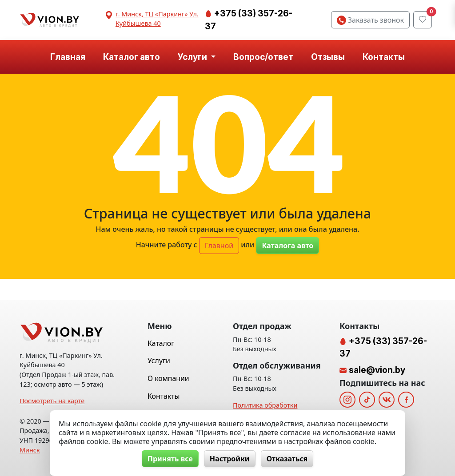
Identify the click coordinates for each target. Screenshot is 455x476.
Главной (219, 246)
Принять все (170, 459)
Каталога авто (287, 246)
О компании (168, 378)
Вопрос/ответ (263, 57)
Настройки (230, 459)
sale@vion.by (377, 370)
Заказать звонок (370, 20)
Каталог (161, 343)
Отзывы (328, 57)
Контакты (384, 57)
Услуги (159, 361)
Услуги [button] (193, 57)
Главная (68, 57)
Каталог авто (132, 57)
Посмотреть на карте (52, 401)
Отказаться (287, 459)
